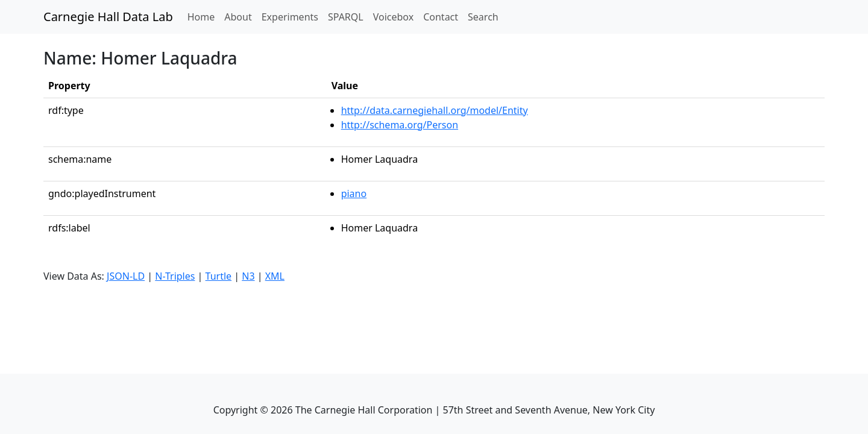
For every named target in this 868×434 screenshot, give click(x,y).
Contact (441, 17)
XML (275, 276)
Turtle (219, 276)
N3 (248, 276)
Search (483, 17)
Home (204, 16)
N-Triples (175, 276)
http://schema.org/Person (400, 125)
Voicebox (393, 17)
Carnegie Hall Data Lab (108, 17)
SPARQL (346, 17)
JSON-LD (126, 276)
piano (354, 193)
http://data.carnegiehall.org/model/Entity (435, 110)
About (238, 17)
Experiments (290, 17)
